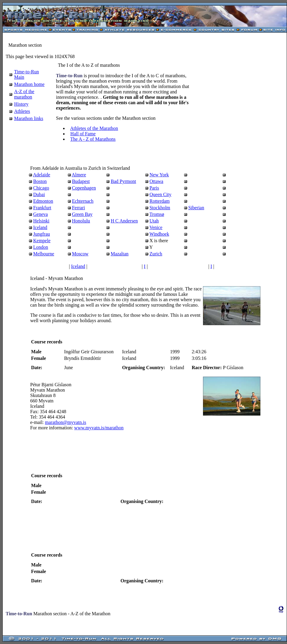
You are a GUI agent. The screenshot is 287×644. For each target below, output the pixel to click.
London (41, 247)
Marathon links (29, 118)
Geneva (41, 214)
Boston (40, 181)
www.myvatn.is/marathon (99, 428)
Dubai (39, 194)
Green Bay (82, 214)
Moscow (80, 254)
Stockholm (160, 208)
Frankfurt (42, 208)
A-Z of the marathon (24, 94)
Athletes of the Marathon (94, 128)
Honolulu (81, 221)
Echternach (83, 201)
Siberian (196, 208)
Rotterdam (160, 201)
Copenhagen (84, 188)
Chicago (41, 188)
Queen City (160, 194)
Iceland (40, 227)
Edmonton (43, 201)
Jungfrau (42, 234)
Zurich (156, 254)
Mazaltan (120, 254)
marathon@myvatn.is (65, 422)
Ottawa (156, 181)
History (21, 104)
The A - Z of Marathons (93, 139)
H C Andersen (124, 221)
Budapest (81, 181)
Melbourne (44, 254)
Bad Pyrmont (123, 181)
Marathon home (29, 84)
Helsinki (41, 221)
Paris (154, 188)
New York (159, 175)
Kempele (42, 241)
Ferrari (79, 208)
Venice (156, 227)
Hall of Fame (83, 134)
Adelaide (42, 175)
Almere (79, 175)
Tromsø (157, 214)
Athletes (22, 111)
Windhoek (159, 234)
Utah (154, 221)
